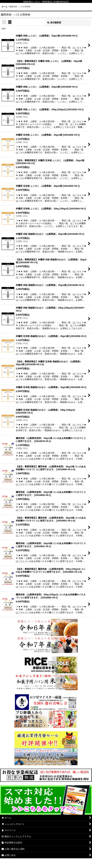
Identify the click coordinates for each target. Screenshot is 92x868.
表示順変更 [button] (54, 23)
